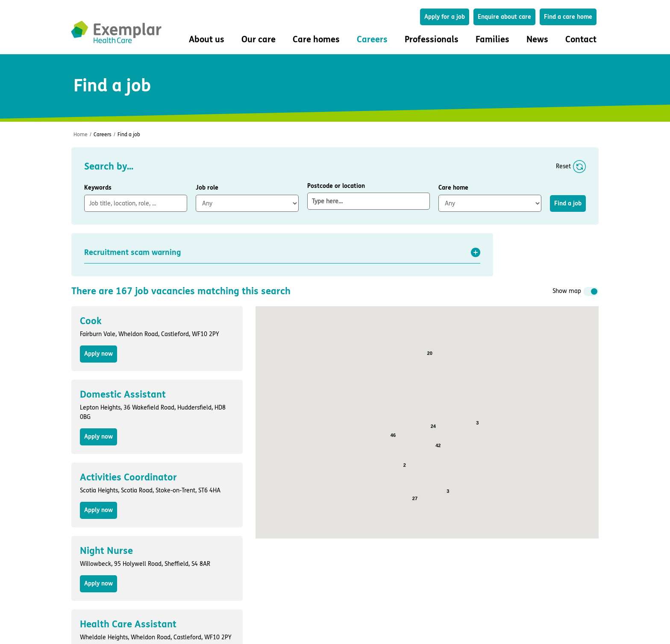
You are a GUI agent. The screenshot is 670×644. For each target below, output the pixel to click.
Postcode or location (369, 196)
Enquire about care (504, 17)
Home (81, 135)
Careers (103, 135)
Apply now (98, 354)
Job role (207, 188)
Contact (581, 40)
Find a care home (568, 17)
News (537, 40)
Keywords (98, 188)
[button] (282, 252)
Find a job (129, 135)
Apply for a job (445, 17)
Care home (453, 188)
